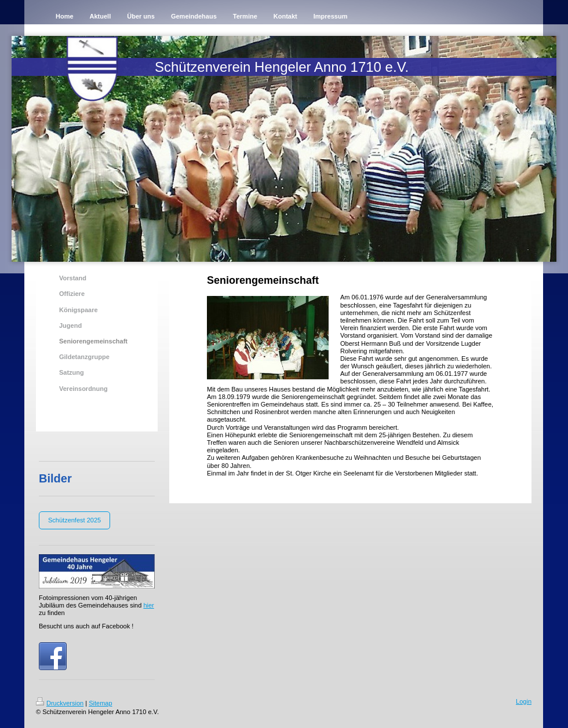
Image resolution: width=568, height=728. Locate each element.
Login (524, 701)
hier (148, 605)
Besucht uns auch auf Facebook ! (86, 626)
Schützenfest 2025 (74, 520)
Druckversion (60, 703)
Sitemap (100, 703)
